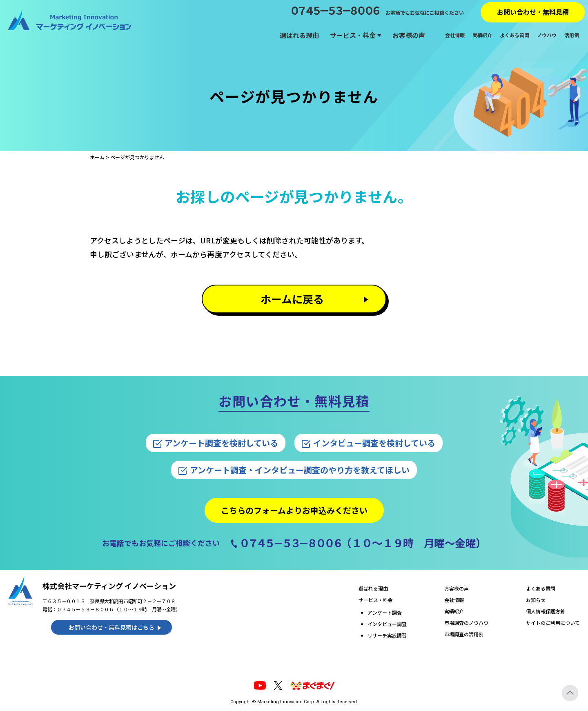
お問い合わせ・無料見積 (533, 12)
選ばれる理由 (299, 35)
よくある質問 (514, 35)
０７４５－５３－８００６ (334, 10)
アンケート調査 (385, 612)
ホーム (97, 157)
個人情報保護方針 (546, 611)
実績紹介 (482, 35)
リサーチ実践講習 (387, 635)
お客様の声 (409, 35)
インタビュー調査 (387, 624)
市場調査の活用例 (464, 634)
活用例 (572, 35)
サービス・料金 (353, 35)
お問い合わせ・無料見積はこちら (111, 627)
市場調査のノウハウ (466, 623)
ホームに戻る (292, 299)
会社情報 (455, 35)
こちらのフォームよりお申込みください (294, 510)
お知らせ (536, 600)
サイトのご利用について (553, 623)
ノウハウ (547, 35)
